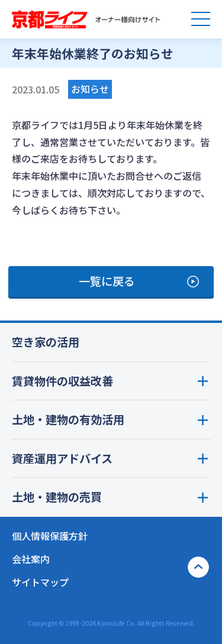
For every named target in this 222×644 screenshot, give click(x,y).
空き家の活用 (46, 342)
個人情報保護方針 (50, 536)
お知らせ (90, 89)
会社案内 (31, 559)
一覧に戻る (107, 281)
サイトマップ (40, 582)
